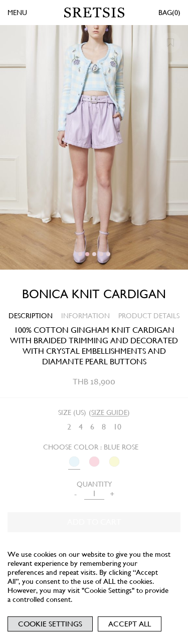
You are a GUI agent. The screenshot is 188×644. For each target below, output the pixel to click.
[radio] (69, 427)
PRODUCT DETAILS (149, 316)
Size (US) (72, 412)
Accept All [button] (130, 624)
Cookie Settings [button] (50, 624)
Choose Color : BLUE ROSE (91, 447)
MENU (17, 13)
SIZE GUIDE (109, 412)
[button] (80, 254)
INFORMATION (85, 316)
